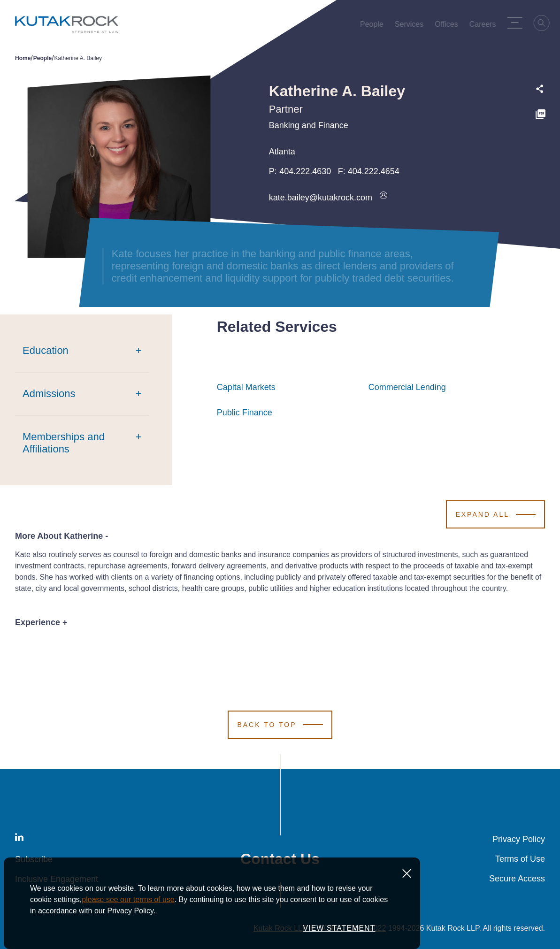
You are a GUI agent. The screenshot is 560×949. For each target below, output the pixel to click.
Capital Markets (246, 387)
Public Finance (245, 413)
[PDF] (541, 116)
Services (411, 26)
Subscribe (34, 859)
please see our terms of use (128, 904)
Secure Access (517, 879)
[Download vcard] (384, 198)
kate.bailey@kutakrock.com (321, 198)
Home (23, 58)
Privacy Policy (519, 839)
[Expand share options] (540, 89)
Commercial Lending (407, 387)
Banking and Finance (309, 125)
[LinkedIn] (19, 839)
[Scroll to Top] (280, 725)
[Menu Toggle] (517, 23)
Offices (448, 26)
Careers (485, 26)
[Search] (544, 24)
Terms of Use (520, 859)
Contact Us (280, 859)
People (374, 26)
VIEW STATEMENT (339, 932)
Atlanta (282, 152)
